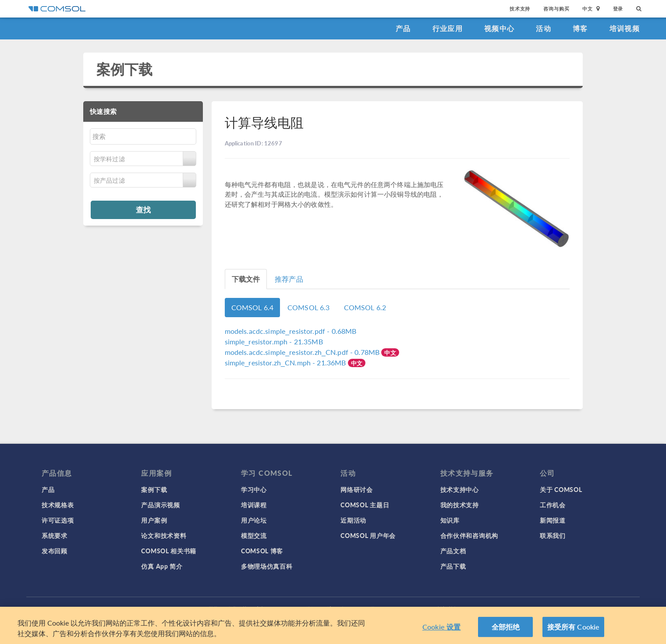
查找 (143, 209)
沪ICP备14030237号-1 (354, 609)
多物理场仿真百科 (267, 566)
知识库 (450, 520)
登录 (618, 9)
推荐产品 (289, 279)
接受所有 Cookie (574, 631)
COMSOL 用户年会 (368, 535)
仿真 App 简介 (162, 566)
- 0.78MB (303, 352)
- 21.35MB (274, 341)
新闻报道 (553, 520)
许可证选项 (58, 520)
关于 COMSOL (561, 489)
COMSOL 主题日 (365, 505)
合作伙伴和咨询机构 (469, 535)
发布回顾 (55, 551)
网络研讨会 (357, 489)
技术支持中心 (460, 489)
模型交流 (254, 535)
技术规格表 (58, 505)
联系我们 (553, 535)
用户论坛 (254, 520)
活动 (544, 28)
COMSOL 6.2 (365, 307)
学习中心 (254, 489)
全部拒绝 (506, 631)
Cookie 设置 (441, 631)
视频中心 (499, 28)
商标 (261, 609)
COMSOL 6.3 (309, 307)
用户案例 (154, 520)
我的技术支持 (460, 505)
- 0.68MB (291, 331)
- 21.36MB (286, 363)
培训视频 (625, 28)
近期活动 (353, 520)
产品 (403, 28)
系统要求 (55, 535)
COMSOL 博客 (262, 551)
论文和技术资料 (164, 535)
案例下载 (125, 69)
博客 (580, 28)
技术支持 (520, 9)
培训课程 (254, 505)
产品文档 (453, 551)
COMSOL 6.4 (253, 307)
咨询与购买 (556, 9)
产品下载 (453, 566)
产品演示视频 (160, 505)
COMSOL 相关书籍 (169, 551)
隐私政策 (237, 609)
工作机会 (553, 505)
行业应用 (448, 28)
